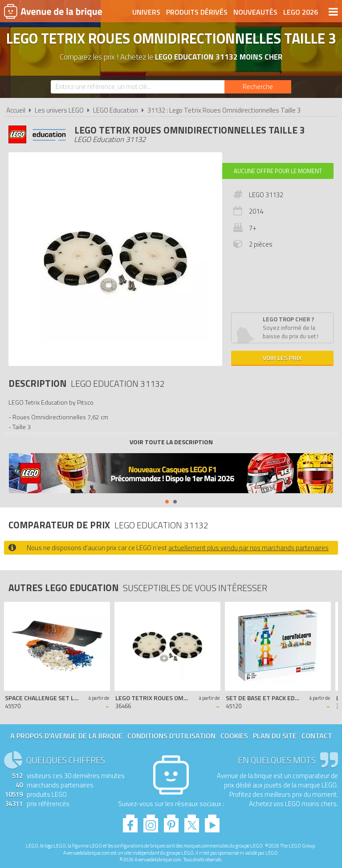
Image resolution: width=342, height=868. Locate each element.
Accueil (16, 110)
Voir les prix (282, 358)
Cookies (234, 736)
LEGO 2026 (301, 12)
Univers (146, 12)
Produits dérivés (197, 12)
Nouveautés (255, 12)
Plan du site (275, 736)
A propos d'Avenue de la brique (66, 736)
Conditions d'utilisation (171, 736)
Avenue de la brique (53, 11)
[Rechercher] (258, 87)
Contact (317, 736)
